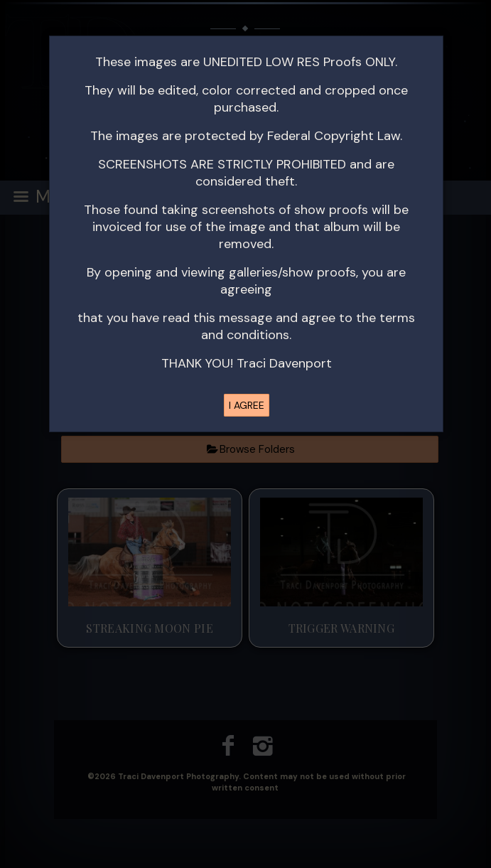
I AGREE (247, 405)
